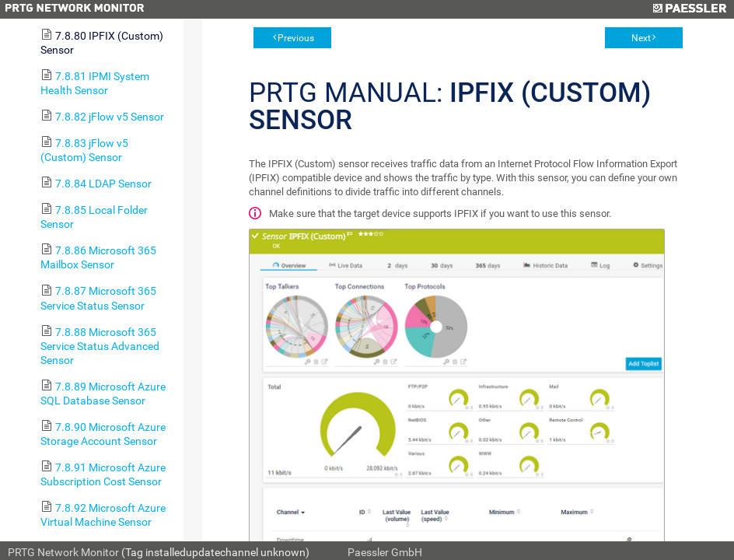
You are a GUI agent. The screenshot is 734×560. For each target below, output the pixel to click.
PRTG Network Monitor (63, 552)
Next (641, 38)
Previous (296, 38)
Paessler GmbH (385, 552)
